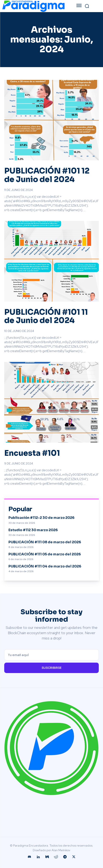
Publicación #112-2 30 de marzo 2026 (41, 518)
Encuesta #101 (32, 453)
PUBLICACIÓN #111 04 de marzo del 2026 (45, 566)
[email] (51, 655)
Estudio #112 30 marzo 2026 (33, 530)
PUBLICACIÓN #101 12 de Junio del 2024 (47, 175)
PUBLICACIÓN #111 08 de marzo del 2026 (45, 542)
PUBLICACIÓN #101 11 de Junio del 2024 (46, 316)
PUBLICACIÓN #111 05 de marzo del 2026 (45, 554)
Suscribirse (52, 668)
